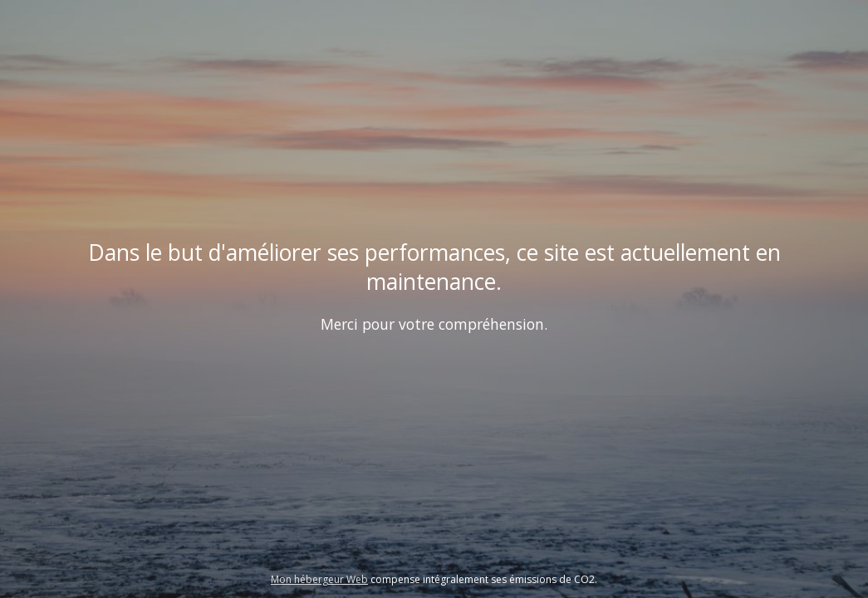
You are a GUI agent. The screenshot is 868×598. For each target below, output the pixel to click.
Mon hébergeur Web (319, 579)
